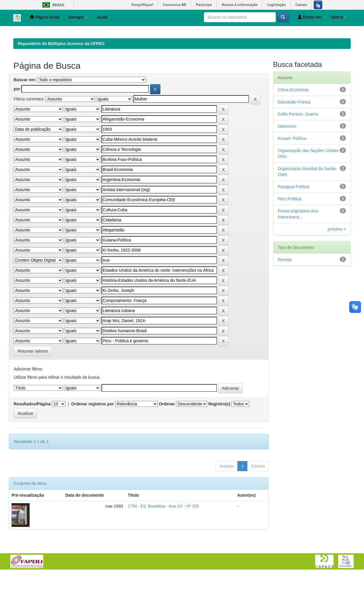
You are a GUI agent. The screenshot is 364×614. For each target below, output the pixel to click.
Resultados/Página (32, 442)
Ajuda (102, 17)
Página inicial (44, 17)
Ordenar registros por (92, 442)
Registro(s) (219, 442)
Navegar (78, 17)
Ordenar (167, 442)
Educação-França (294, 140)
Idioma (339, 17)
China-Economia (293, 128)
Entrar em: (312, 17)
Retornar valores (33, 390)
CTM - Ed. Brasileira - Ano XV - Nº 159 (163, 545)
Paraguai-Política (294, 225)
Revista (285, 298)
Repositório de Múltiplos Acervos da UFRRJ (61, 82)
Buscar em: (25, 118)
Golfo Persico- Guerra (298, 153)
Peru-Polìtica (290, 237)
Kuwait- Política (292, 177)
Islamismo (287, 165)
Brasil (53, 5)
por (17, 127)
